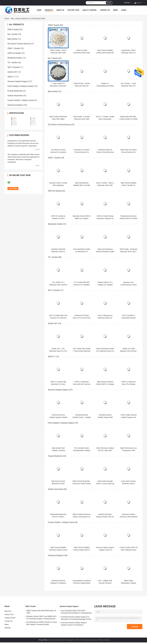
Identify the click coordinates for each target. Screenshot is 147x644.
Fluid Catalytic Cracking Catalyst (21, 86)
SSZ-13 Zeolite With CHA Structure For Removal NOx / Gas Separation (58, 318)
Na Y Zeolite (12, 34)
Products (49, 10)
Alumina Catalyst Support (18, 81)
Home (39, 10)
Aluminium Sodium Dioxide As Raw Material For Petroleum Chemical (129, 517)
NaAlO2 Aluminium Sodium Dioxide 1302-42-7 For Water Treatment (105, 517)
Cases (124, 10)
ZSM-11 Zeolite (14, 48)
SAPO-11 (11, 77)
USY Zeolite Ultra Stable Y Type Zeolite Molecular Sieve (82, 351)
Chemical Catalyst (15, 105)
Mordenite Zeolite (15, 58)
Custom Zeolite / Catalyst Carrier (21, 100)
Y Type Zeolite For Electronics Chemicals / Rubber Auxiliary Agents (58, 86)
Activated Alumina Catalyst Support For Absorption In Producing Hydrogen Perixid (76, 618)
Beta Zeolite (12, 39)
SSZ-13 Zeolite (13, 67)
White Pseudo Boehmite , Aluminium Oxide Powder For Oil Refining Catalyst (82, 484)
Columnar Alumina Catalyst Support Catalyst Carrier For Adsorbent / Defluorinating (74, 624)
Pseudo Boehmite (15, 91)
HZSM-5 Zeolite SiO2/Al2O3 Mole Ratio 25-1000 (82, 53)
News (115, 10)
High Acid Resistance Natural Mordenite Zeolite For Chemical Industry (105, 252)
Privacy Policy (43, 640)
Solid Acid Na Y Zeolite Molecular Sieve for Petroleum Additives (82, 86)
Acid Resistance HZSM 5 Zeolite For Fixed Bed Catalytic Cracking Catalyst (42, 623)
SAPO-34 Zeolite (14, 53)
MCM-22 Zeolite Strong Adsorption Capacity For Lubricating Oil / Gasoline (105, 218)
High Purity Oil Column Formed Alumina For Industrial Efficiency (129, 152)
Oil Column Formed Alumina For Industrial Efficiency (58, 152)
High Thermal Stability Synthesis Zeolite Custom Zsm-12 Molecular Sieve (58, 550)
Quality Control (90, 10)
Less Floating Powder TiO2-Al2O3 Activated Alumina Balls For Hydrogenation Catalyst (76, 612)
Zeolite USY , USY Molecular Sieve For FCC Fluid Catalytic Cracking (58, 351)
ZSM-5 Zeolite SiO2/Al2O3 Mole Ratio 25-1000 (41, 612)
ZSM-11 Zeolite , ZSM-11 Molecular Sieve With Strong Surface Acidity (105, 185)
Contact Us (105, 10)
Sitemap (8, 628)
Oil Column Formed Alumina (19, 44)
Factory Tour (73, 10)
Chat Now (127, 3)
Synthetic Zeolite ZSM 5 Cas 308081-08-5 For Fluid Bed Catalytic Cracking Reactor (41, 618)
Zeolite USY (12, 72)
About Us (60, 10)
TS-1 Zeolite (12, 63)
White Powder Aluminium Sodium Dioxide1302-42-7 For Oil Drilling (82, 517)
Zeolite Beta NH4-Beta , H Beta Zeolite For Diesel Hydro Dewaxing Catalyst (128, 119)
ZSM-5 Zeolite (13, 30)
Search (109, 3)
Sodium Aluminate (15, 96)
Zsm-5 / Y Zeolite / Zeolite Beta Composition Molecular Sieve (105, 119)
